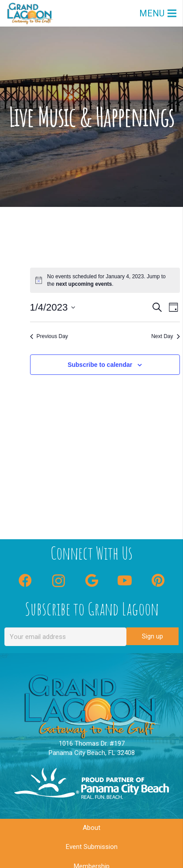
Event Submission (92, 847)
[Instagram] (59, 581)
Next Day (165, 336)
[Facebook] (25, 581)
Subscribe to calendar (100, 365)
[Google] (92, 581)
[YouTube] (125, 581)
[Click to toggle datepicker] (53, 307)
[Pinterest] (158, 581)
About (91, 828)
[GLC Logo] (30, 13)
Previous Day (49, 336)
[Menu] (158, 13)
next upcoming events (84, 284)
